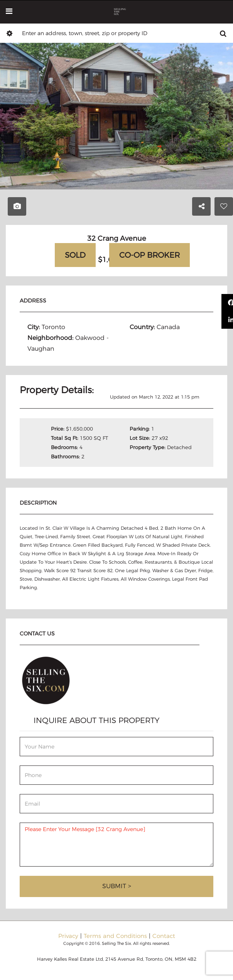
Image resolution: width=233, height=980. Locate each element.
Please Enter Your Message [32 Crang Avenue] (117, 845)
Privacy (68, 936)
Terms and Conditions (115, 936)
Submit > (117, 886)
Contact (164, 936)
